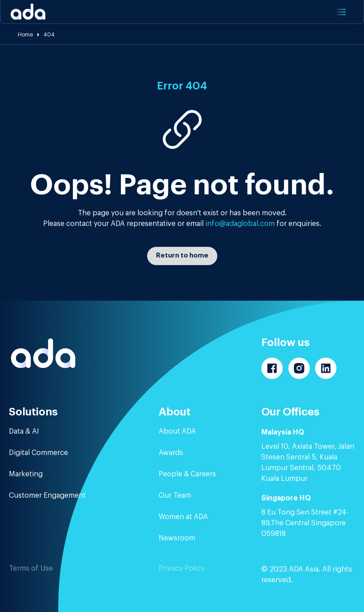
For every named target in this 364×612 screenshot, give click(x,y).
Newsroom (177, 538)
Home (25, 35)
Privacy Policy (182, 568)
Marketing (26, 474)
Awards (171, 453)
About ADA (177, 431)
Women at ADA (183, 517)
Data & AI (24, 431)
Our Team (175, 495)
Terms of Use (31, 568)
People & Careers (187, 474)
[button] (340, 12)
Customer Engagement (47, 495)
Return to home (182, 256)
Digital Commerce (38, 453)
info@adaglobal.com (240, 224)
